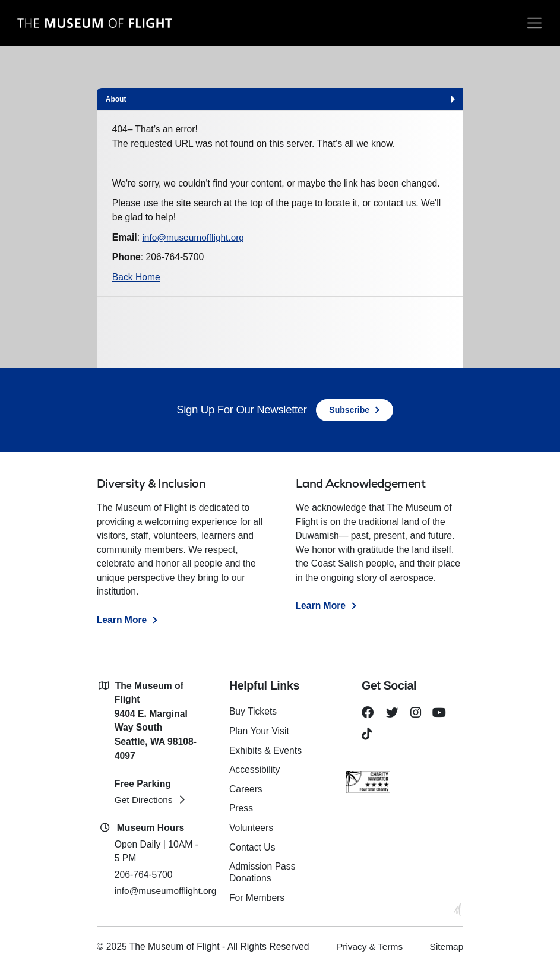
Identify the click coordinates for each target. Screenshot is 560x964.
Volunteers (252, 826)
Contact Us (253, 845)
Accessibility (255, 769)
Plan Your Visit (260, 731)
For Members (257, 894)
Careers (246, 788)
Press (241, 807)
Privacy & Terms (368, 943)
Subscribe (349, 410)
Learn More (122, 620)
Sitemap (447, 943)
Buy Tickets (254, 712)
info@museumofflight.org (194, 237)
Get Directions (144, 800)
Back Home (136, 277)
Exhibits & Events (266, 750)
